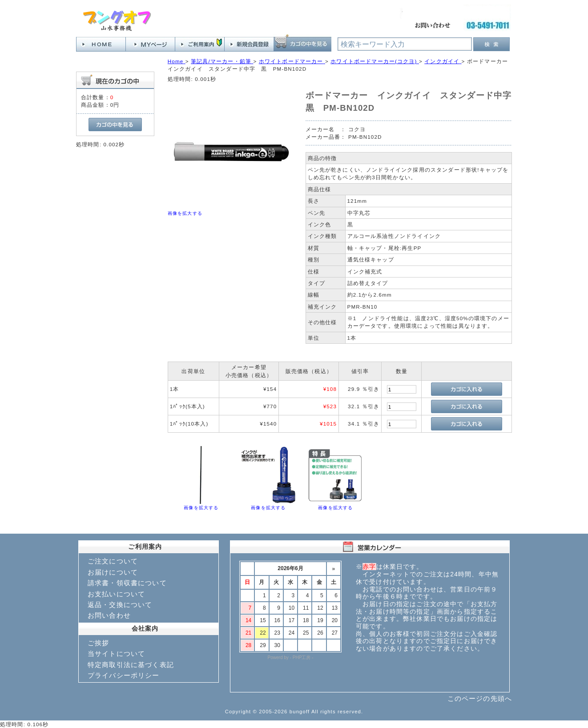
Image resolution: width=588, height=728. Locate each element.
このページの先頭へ (480, 698)
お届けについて (113, 572)
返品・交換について (120, 605)
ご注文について (113, 561)
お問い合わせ (109, 615)
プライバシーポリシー (124, 675)
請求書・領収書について (127, 583)
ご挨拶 (98, 643)
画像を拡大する (185, 213)
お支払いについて (116, 594)
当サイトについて (116, 654)
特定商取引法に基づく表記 (131, 665)
